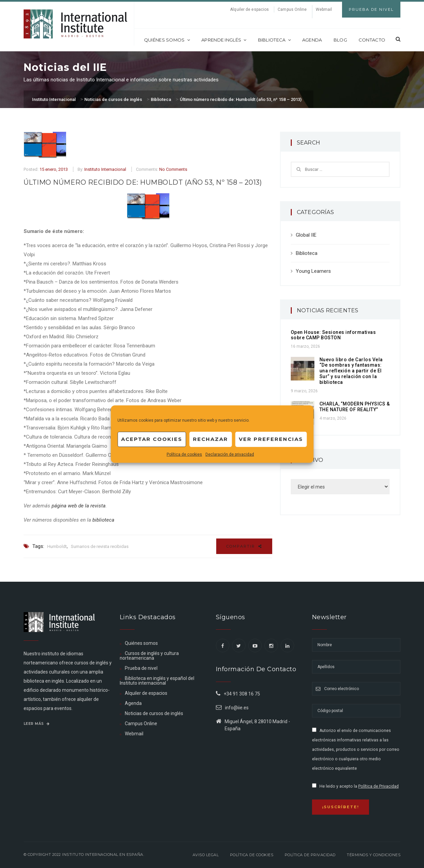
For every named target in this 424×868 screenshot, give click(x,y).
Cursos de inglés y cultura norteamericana (149, 656)
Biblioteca (274, 40)
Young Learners (313, 271)
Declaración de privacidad (230, 454)
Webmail (324, 9)
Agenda (312, 40)
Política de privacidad (310, 855)
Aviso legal (206, 855)
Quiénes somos (167, 40)
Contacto (372, 40)
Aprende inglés (224, 40)
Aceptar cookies (152, 439)
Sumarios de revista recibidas (100, 546)
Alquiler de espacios (249, 9)
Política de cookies (184, 454)
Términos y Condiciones (374, 855)
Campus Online (292, 9)
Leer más (37, 724)
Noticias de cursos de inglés (154, 713)
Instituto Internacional (105, 169)
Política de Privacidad (378, 786)
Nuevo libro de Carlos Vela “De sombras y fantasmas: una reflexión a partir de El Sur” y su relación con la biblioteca (351, 371)
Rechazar (210, 439)
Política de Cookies (252, 855)
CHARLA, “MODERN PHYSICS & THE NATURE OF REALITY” (355, 407)
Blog (340, 40)
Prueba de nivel (141, 668)
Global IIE (306, 235)
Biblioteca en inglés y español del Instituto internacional (157, 681)
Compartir (244, 546)
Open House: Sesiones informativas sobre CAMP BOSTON (333, 335)
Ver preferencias (271, 439)
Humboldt (57, 546)
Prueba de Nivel (371, 9)
